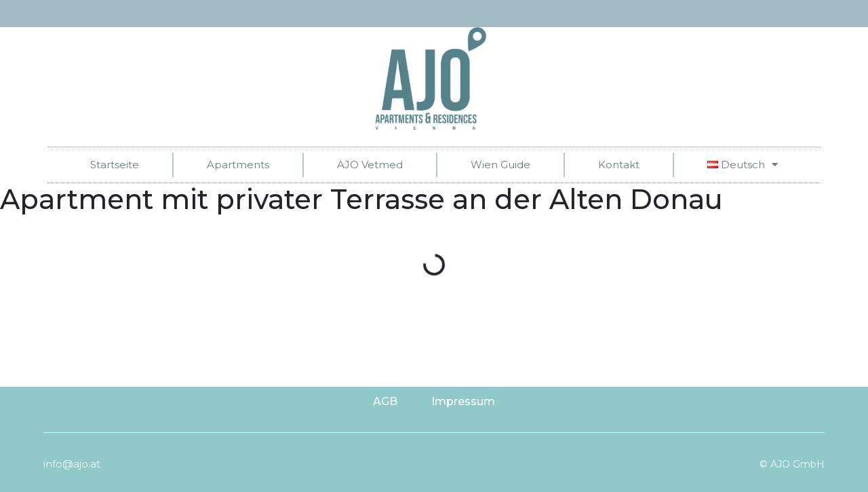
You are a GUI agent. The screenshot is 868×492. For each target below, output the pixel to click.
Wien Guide (500, 165)
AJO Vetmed (370, 165)
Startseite (115, 165)
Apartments (238, 165)
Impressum (463, 401)
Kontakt (619, 165)
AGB (385, 401)
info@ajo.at (72, 464)
